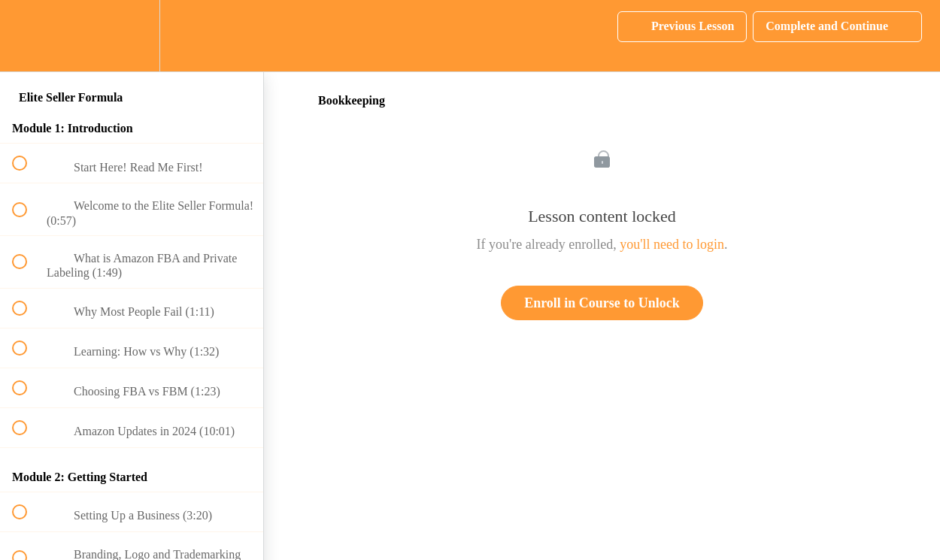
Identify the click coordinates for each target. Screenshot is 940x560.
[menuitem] (132, 36)
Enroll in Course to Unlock (602, 303)
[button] (28, 36)
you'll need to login (672, 244)
